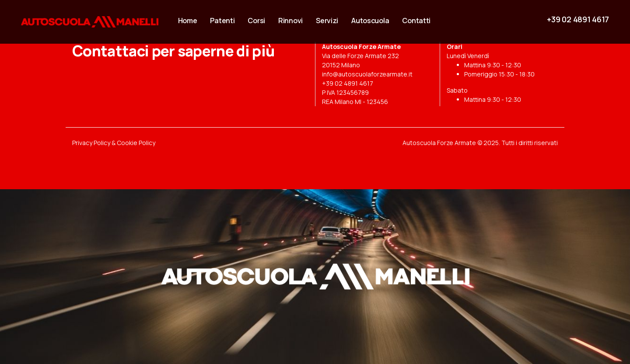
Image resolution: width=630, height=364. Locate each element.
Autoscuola (370, 21)
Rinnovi (290, 21)
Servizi (327, 21)
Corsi (256, 21)
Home (188, 21)
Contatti (416, 21)
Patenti (222, 21)
